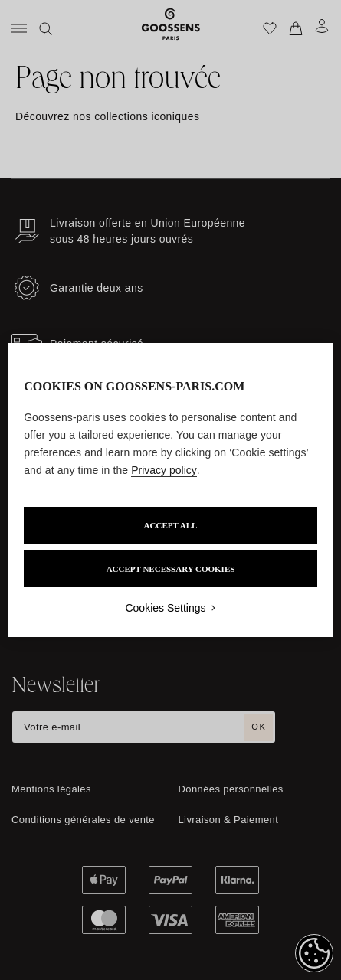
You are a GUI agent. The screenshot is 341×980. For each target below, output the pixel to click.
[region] (170, 490)
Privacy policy (164, 470)
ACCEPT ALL (171, 525)
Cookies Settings (165, 608)
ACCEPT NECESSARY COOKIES (171, 569)
